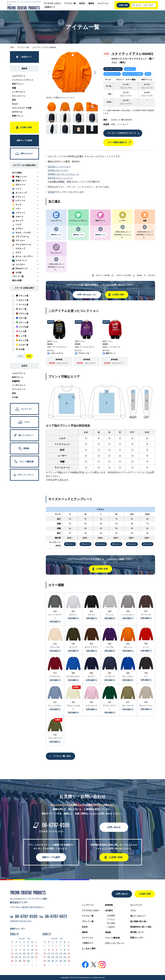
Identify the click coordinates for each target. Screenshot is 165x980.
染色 (14, 100)
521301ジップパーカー (59, 167)
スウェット (130, 69)
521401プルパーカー (58, 170)
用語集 (108, 932)
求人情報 (111, 923)
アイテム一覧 (70, 3)
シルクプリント (19, 76)
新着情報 (109, 905)
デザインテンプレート (115, 943)
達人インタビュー (138, 916)
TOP (12, 47)
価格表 (91, 3)
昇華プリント (18, 116)
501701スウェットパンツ (60, 178)
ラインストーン (19, 96)
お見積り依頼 (123, 5)
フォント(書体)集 (112, 938)
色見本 (82, 3)
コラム (133, 910)
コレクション (103, 3)
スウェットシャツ (112, 74)
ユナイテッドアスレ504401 (44, 47)
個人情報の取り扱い (139, 921)
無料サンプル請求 (51, 857)
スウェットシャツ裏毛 (133, 74)
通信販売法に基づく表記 (141, 927)
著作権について (137, 932)
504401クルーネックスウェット (64, 174)
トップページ (88, 905)
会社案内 (109, 910)
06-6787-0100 (56, 825)
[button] (95, 72)
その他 (15, 397)
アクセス (111, 919)
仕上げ (15, 104)
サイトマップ (136, 905)
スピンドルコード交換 (22, 108)
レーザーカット (19, 92)
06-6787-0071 (56, 916)
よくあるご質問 (89, 949)
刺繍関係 (16, 381)
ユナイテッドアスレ (113, 69)
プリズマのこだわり (52, 3)
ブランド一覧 (88, 921)
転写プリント (18, 84)
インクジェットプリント (23, 80)
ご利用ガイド (49, 7)
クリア (20, 356)
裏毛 (148, 74)
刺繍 (14, 88)
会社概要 (111, 916)
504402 (51, 192)
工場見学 (111, 927)
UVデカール (17, 112)
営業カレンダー (137, 938)
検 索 (29, 356)
